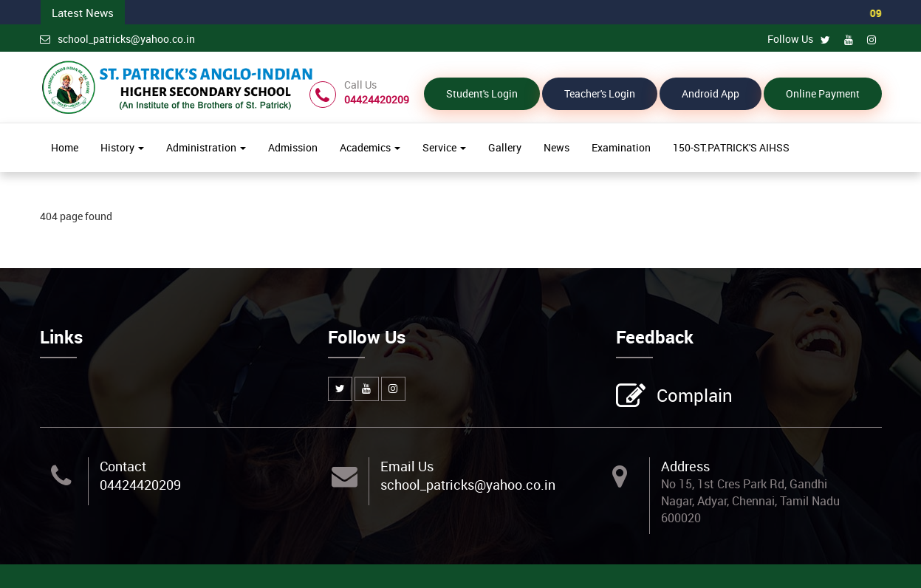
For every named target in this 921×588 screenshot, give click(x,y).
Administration (206, 147)
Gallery (505, 147)
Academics (370, 147)
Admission (293, 147)
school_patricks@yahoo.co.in (117, 39)
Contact (123, 465)
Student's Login (482, 93)
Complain (693, 396)
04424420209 (140, 485)
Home (65, 147)
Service (444, 147)
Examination (621, 147)
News (557, 147)
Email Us (407, 465)
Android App (711, 93)
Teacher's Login (600, 93)
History (122, 147)
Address (685, 465)
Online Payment (823, 93)
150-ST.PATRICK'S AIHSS (731, 147)
